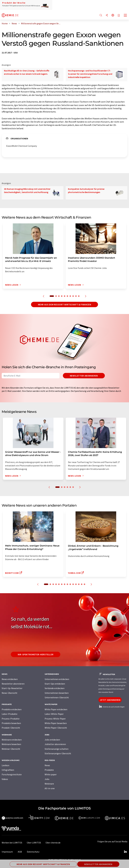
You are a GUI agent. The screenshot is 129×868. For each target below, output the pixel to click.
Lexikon (5, 765)
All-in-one (50, 788)
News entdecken (10, 679)
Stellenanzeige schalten (57, 749)
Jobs (47, 779)
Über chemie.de (53, 843)
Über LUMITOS (34, 843)
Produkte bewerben (11, 723)
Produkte (49, 770)
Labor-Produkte (10, 714)
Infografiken (8, 770)
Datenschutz (33, 852)
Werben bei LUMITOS (12, 843)
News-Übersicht (10, 693)
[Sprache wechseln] (113, 15)
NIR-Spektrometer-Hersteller (36, 654)
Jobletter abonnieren (55, 744)
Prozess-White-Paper (55, 719)
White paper (51, 774)
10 (79, 296)
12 (79, 584)
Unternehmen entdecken (57, 679)
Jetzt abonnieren (110, 700)
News (47, 765)
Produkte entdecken (12, 709)
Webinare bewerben (11, 744)
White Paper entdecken (56, 709)
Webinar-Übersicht (11, 749)
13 (82, 584)
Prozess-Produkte (11, 719)
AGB (20, 852)
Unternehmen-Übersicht (57, 697)
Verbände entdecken (55, 688)
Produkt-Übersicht (11, 728)
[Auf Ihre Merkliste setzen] (119, 16)
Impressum (7, 852)
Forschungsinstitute (12, 774)
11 (76, 584)
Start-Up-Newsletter (12, 688)
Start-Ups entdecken (55, 684)
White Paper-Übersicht (56, 728)
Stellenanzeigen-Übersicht (58, 753)
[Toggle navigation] (125, 16)
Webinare (49, 784)
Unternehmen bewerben (57, 693)
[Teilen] (107, 15)
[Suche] (101, 15)
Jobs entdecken (52, 740)
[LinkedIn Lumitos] (125, 852)
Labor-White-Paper (54, 714)
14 (84, 584)
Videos (5, 779)
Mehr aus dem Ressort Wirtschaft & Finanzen (65, 304)
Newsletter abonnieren (84, 376)
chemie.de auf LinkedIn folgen (112, 707)
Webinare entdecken (12, 740)
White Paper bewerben (56, 723)
